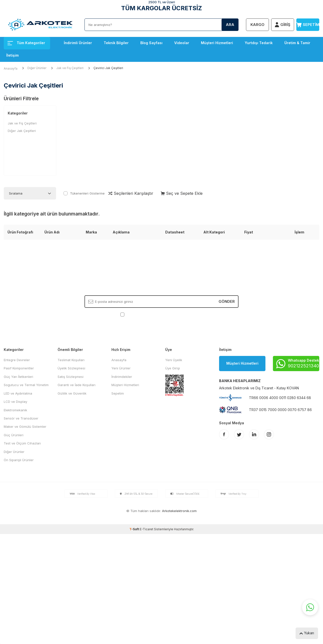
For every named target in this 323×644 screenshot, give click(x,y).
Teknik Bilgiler (116, 43)
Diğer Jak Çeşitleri (22, 131)
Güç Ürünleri (14, 435)
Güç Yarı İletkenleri (18, 377)
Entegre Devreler (17, 360)
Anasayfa (11, 68)
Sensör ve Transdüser (21, 418)
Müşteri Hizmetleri (217, 43)
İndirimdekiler (122, 377)
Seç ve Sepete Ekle (182, 193)
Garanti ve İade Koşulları (77, 385)
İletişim (12, 55)
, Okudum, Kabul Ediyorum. (162, 314)
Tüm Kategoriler (26, 43)
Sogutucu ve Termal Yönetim (26, 385)
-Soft (135, 529)
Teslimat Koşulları (71, 360)
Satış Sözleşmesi (71, 377)
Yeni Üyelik (174, 360)
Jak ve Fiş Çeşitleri (70, 68)
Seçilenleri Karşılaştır (131, 193)
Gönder (227, 301)
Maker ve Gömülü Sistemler (25, 427)
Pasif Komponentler (19, 368)
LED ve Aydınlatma (18, 393)
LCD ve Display (15, 402)
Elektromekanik (15, 410)
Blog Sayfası (151, 43)
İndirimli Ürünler (78, 43)
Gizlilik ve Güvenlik (72, 393)
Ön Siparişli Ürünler (19, 460)
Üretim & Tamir (297, 43)
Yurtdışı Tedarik (259, 43)
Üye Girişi (173, 368)
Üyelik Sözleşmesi (71, 368)
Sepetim (118, 393)
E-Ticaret (147, 529)
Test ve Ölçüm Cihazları (22, 443)
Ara (230, 25)
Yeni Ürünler (121, 368)
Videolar (182, 43)
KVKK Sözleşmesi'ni (143, 314)
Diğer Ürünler (37, 68)
